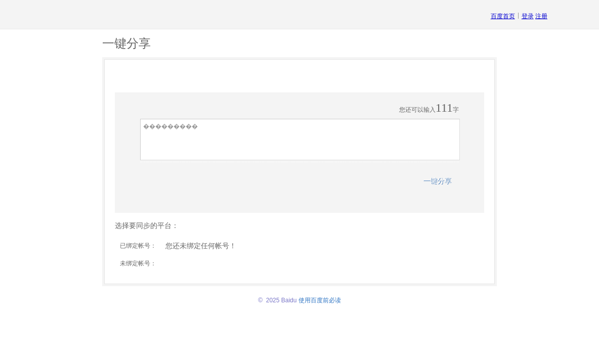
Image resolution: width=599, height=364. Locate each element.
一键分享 (437, 180)
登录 (528, 16)
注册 (541, 16)
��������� (300, 140)
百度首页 (503, 16)
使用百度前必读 (320, 300)
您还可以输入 (417, 110)
